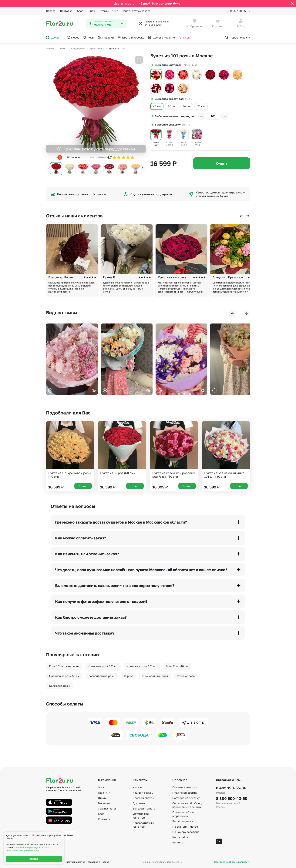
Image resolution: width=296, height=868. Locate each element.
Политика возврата (185, 787)
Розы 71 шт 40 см (177, 666)
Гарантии (104, 793)
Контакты (104, 819)
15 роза (128, 676)
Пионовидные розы (155, 676)
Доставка (66, 11)
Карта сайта (180, 837)
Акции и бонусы (143, 793)
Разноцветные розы (102, 676)
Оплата (51, 11)
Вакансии (104, 803)
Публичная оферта (185, 793)
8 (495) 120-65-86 (239, 11)
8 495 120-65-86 (231, 788)
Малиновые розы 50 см (64, 676)
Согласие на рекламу (186, 798)
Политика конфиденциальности (232, 862)
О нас (91, 11)
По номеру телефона (186, 832)
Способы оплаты (143, 798)
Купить (222, 163)
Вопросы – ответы (144, 808)
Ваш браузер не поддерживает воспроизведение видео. (72, 359)
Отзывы (109, 11)
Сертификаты (107, 808)
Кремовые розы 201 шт (142, 666)
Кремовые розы (59, 686)
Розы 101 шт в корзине (64, 666)
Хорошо (34, 859)
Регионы (178, 842)
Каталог (138, 787)
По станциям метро (185, 827)
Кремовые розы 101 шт (103, 666)
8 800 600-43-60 (232, 798)
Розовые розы (186, 676)
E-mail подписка (183, 821)
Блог (80, 11)
